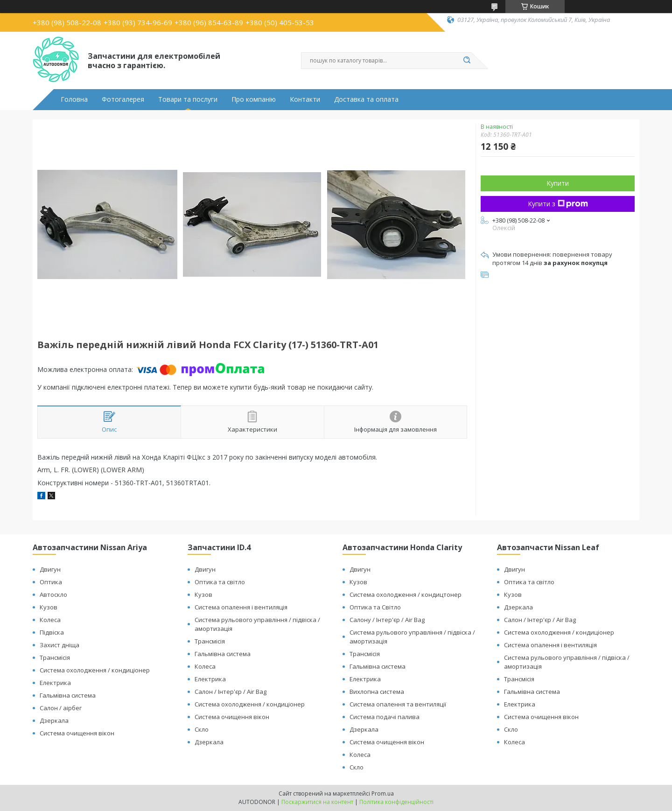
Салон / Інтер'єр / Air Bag (231, 692)
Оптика (51, 582)
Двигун (50, 569)
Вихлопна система (377, 692)
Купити (558, 183)
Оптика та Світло (375, 607)
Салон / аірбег (61, 708)
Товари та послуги (188, 99)
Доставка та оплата (366, 99)
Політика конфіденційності (396, 802)
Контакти (305, 99)
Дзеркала (54, 720)
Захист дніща (59, 645)
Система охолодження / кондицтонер (406, 594)
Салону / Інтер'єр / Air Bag (387, 620)
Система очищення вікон (77, 733)
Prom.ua (383, 794)
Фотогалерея (123, 99)
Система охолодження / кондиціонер (95, 670)
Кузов (49, 607)
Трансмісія (55, 657)
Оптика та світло (220, 582)
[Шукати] (467, 61)
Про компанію (254, 99)
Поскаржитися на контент (317, 802)
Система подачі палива (385, 717)
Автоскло (53, 594)
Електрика (55, 683)
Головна (74, 99)
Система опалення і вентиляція (241, 607)
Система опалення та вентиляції (398, 704)
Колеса (50, 620)
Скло (202, 729)
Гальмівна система (68, 695)
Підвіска (52, 632)
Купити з (558, 204)
